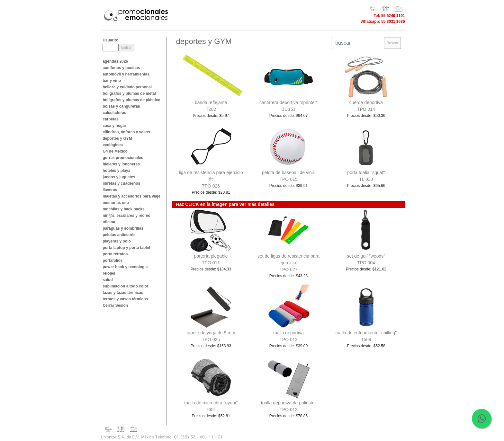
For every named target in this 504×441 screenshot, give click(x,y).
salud (108, 280)
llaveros (110, 190)
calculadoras (114, 113)
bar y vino (112, 81)
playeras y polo (117, 241)
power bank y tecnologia (125, 267)
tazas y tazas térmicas (123, 293)
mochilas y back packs (123, 209)
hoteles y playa (116, 171)
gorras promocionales (123, 158)
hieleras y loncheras (121, 164)
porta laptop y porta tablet (126, 248)
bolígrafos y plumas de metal (129, 93)
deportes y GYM (117, 138)
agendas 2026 (115, 61)
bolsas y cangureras (121, 106)
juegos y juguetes (119, 177)
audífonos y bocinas (121, 68)
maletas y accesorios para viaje (131, 196)
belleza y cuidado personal (127, 87)
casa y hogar (114, 126)
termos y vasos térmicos (125, 299)
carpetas (110, 119)
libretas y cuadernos (121, 183)
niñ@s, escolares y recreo (126, 216)
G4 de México (115, 151)
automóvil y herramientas (126, 74)
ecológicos (113, 145)
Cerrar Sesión (115, 305)
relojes (109, 273)
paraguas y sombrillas (123, 228)
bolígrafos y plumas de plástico (131, 100)
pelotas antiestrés (119, 235)
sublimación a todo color (125, 286)
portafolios (113, 260)
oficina (109, 222)
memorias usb (116, 203)
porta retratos (115, 254)
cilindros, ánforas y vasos (126, 132)
